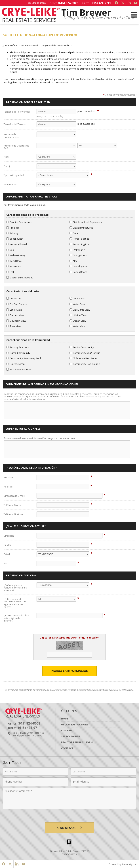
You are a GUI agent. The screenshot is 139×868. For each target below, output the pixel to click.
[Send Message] (69, 828)
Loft (10, 272)
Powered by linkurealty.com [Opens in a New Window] (123, 864)
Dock (74, 233)
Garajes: (8, 166)
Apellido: (8, 487)
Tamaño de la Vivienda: (17, 112)
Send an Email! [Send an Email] (37, 3)
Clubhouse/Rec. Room (84, 358)
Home (65, 718)
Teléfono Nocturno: (14, 514)
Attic (73, 261)
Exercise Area (15, 364)
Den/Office (14, 261)
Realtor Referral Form (77, 742)
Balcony (12, 233)
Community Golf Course (85, 364)
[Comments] (69, 798)
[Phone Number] (35, 782)
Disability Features (81, 228)
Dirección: (9, 536)
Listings (67, 730)
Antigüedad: (10, 184)
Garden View (15, 315)
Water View (77, 326)
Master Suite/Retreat (19, 278)
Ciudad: (8, 545)
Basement (14, 266)
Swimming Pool (80, 244)
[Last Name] (104, 772)
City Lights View (80, 310)
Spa (10, 250)
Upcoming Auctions (75, 724)
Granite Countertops (19, 222)
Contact (67, 748)
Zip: (6, 563)
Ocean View (78, 321)
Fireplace (13, 228)
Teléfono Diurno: (13, 505)
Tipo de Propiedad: (14, 175)
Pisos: (7, 157)
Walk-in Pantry (16, 255)
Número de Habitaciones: (11, 136)
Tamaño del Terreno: (15, 124)
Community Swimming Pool (24, 358)
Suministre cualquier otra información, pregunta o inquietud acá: (39, 438)
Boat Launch (15, 239)
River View (14, 326)
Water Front (78, 304)
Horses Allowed (17, 244)
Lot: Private (14, 310)
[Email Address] (104, 782)
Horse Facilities (79, 239)
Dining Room (78, 255)
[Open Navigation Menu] (134, 15)
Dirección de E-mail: (14, 496)
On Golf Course (17, 304)
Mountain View (16, 321)
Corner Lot (14, 298)
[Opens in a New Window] (116, 3)
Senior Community (82, 347)
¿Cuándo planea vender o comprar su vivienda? (15, 588)
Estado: (8, 554)
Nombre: (9, 477)
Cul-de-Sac (77, 298)
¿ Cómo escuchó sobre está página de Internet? (16, 618)
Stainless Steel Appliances (86, 222)
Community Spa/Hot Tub (85, 353)
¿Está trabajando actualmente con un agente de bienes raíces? (15, 603)
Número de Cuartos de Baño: (16, 147)
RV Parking (77, 250)
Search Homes (71, 736)
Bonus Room (78, 272)
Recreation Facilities (19, 369)
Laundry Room (79, 266)
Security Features (18, 347)
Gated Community (18, 353)
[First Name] (35, 772)
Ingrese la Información (69, 671)
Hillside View (78, 315)
